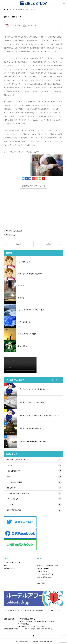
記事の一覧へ (55, 380)
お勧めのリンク (9, 568)
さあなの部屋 (34, 488)
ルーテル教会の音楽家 (34, 482)
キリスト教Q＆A (34, 499)
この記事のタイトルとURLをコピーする (33, 186)
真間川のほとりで (11, 231)
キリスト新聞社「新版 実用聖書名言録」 (39, 629)
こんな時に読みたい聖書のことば (35, 493)
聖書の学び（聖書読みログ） (34, 460)
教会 (34, 477)
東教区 (6, 565)
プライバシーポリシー (12, 562)
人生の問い (34, 505)
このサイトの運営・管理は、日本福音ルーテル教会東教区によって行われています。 (33, 610)
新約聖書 (20, 231)
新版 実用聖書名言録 (34, 510)
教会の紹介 (41, 583)
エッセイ (34, 465)
